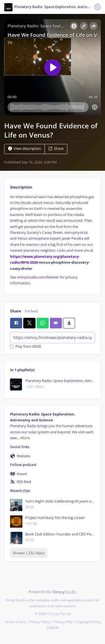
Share (56, 149)
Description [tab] (21, 187)
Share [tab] (16, 311)
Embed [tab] (31, 311)
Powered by (53, 592)
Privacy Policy (40, 622)
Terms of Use (15, 622)
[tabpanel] (53, 240)
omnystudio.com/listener (38, 277)
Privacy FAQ (63, 622)
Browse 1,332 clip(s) (29, 553)
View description (25, 149)
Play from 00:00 (25, 347)
